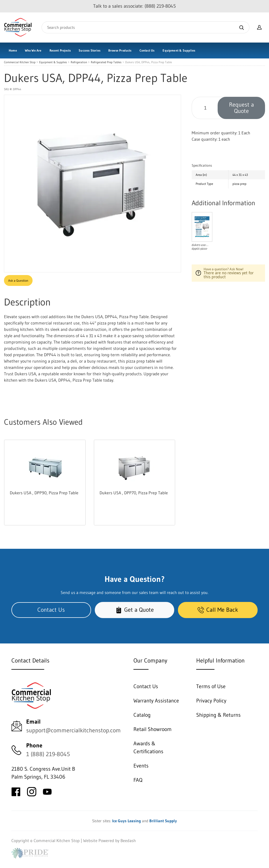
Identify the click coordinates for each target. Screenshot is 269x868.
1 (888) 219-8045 (48, 754)
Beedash (128, 840)
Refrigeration (79, 62)
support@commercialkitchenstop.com (73, 730)
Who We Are (33, 50)
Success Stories (89, 50)
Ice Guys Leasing (127, 821)
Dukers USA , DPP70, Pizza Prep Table (134, 493)
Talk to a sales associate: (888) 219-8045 (134, 6)
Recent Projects (60, 50)
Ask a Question (18, 280)
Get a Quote (135, 610)
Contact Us (147, 50)
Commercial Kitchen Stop (20, 62)
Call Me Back (218, 610)
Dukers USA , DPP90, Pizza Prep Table (44, 493)
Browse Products (120, 50)
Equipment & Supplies (179, 50)
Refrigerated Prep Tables (106, 62)
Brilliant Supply (163, 821)
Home (13, 50)
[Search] (145, 27)
